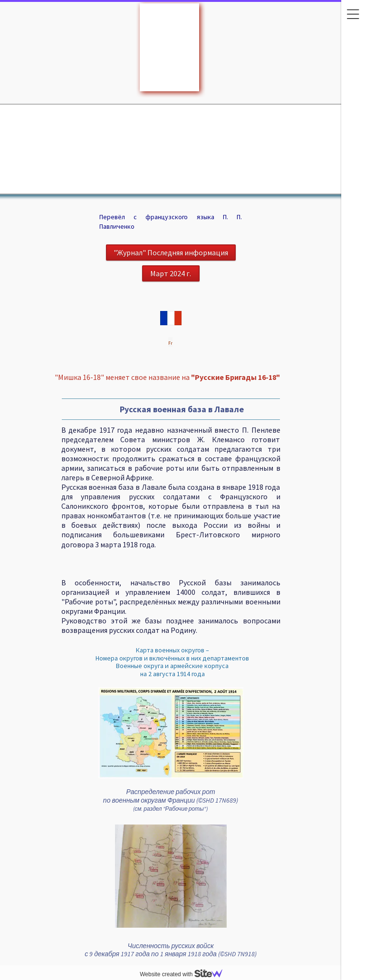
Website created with (185, 974)
